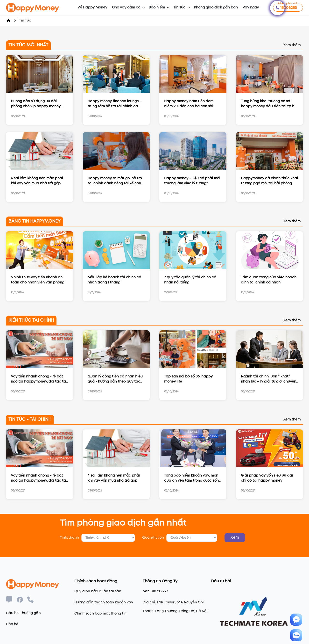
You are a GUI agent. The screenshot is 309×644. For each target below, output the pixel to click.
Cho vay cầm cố (126, 7)
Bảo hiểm (157, 7)
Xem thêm (292, 45)
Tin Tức (179, 7)
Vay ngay (251, 7)
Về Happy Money (92, 7)
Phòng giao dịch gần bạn (216, 7)
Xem (235, 538)
